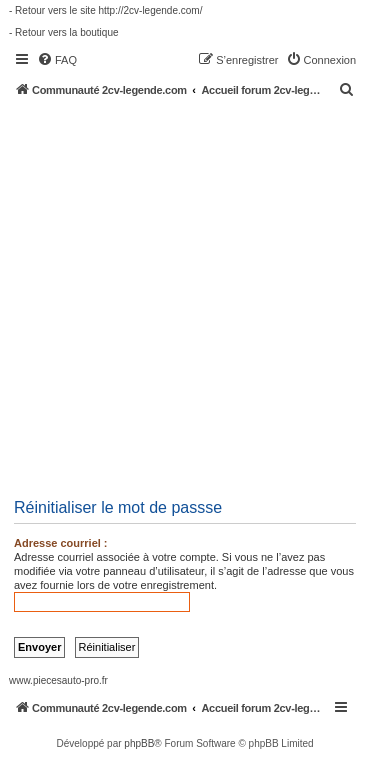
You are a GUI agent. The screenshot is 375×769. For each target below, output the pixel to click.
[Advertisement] (187, 294)
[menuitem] (57, 60)
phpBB (139, 743)
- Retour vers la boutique (64, 32)
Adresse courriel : (61, 543)
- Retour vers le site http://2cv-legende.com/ (105, 10)
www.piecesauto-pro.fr (58, 680)
